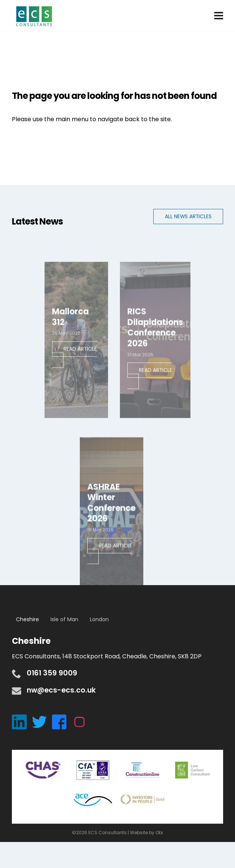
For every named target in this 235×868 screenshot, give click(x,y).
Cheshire (27, 619)
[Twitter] (42, 722)
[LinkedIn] (22, 722)
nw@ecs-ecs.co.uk (61, 690)
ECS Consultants (34, 16)
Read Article (80, 355)
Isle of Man (64, 619)
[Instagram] (81, 722)
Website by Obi (146, 832)
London (99, 619)
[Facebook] (62, 722)
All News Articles (188, 217)
